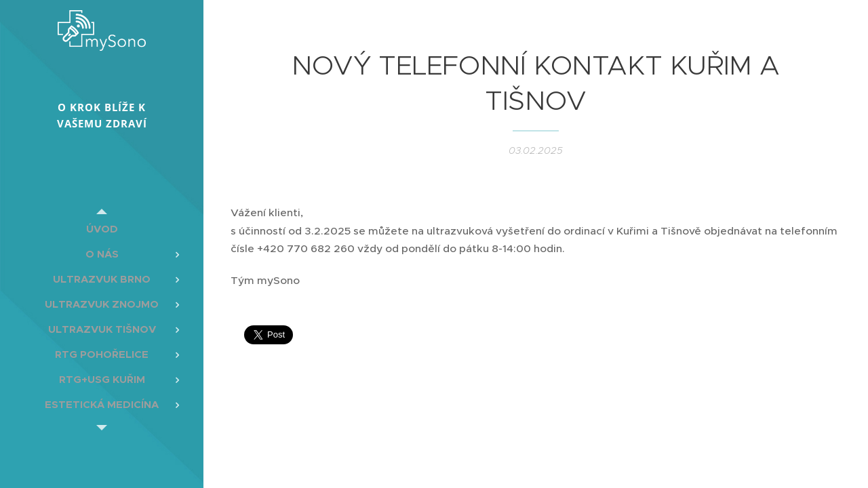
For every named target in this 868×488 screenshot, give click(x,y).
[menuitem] (102, 229)
